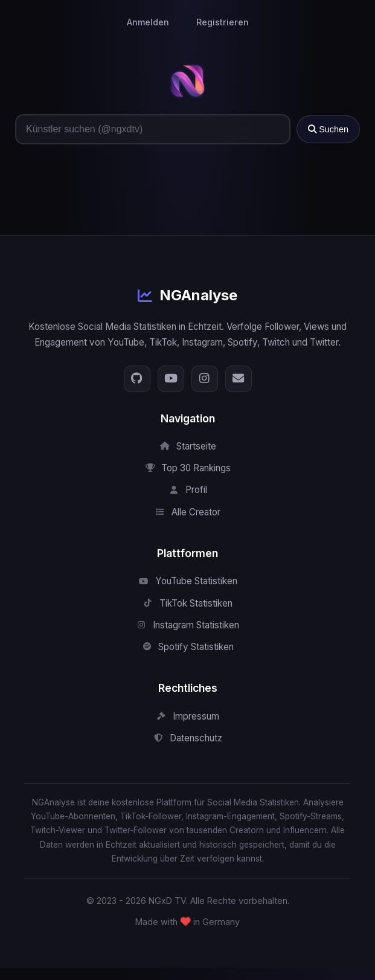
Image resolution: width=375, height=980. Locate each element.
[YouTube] (171, 379)
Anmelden (148, 22)
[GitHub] (137, 379)
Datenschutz (187, 738)
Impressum (187, 716)
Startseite (188, 446)
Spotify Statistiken (187, 647)
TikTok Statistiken (187, 603)
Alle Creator (187, 512)
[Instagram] (205, 379)
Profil (188, 490)
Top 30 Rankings (187, 468)
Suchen (328, 129)
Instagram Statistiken (187, 625)
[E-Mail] (239, 379)
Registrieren (223, 22)
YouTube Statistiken (188, 581)
